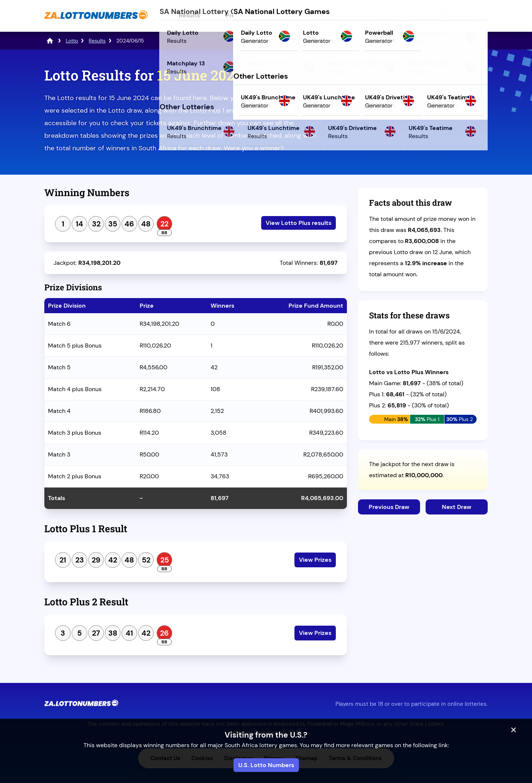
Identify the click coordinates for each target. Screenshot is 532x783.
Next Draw (457, 507)
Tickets (406, 16)
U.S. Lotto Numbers (266, 765)
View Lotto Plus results (299, 223)
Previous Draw (389, 507)
